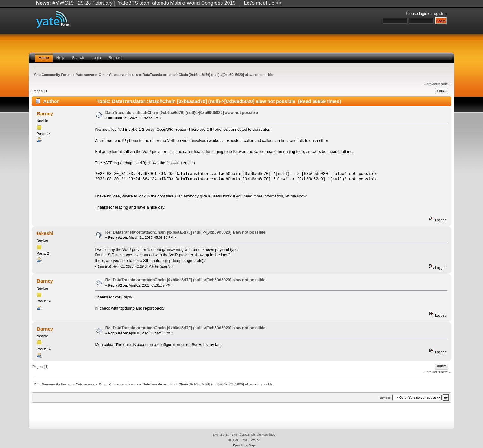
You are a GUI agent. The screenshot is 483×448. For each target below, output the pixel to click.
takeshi (45, 233)
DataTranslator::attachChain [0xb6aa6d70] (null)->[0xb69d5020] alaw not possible (182, 113)
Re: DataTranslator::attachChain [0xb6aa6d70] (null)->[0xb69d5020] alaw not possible (185, 232)
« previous (432, 84)
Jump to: (386, 398)
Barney (45, 114)
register (439, 14)
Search (78, 58)
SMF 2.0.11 (221, 435)
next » (446, 84)
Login (96, 58)
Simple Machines (263, 435)
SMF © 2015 (241, 435)
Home (44, 58)
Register (116, 58)
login (423, 14)
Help (60, 58)
